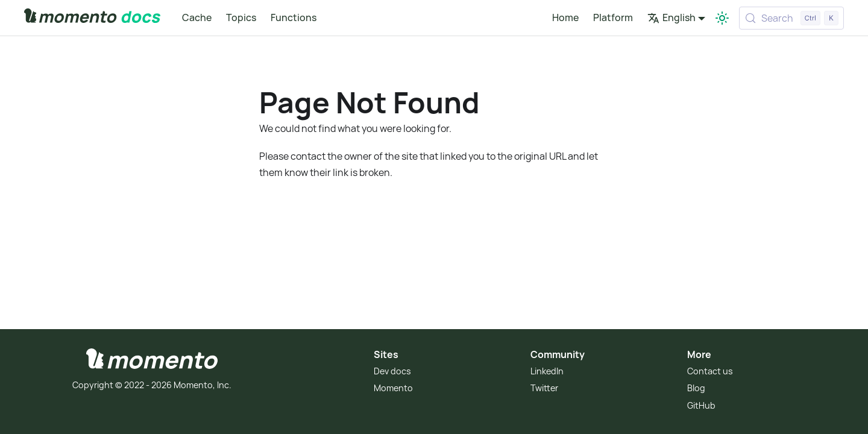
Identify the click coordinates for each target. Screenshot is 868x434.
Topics (241, 17)
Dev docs (392, 371)
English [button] (671, 17)
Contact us (710, 371)
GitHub (701, 405)
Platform (613, 17)
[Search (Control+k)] (791, 18)
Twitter (544, 388)
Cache (197, 17)
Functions (294, 17)
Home (565, 17)
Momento (393, 388)
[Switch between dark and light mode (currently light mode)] (722, 18)
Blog (696, 388)
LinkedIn (547, 371)
